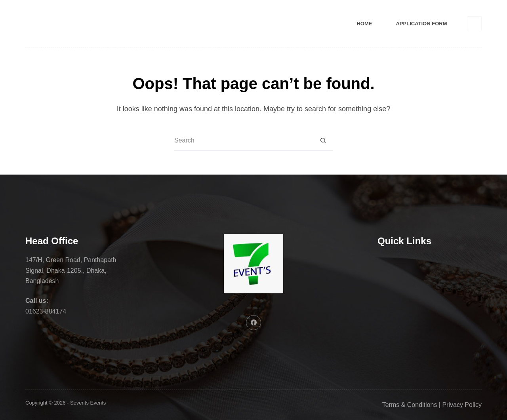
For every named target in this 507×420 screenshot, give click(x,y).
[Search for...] (244, 141)
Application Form (421, 24)
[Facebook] (475, 24)
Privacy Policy (462, 405)
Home (364, 24)
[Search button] (323, 141)
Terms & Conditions (410, 405)
